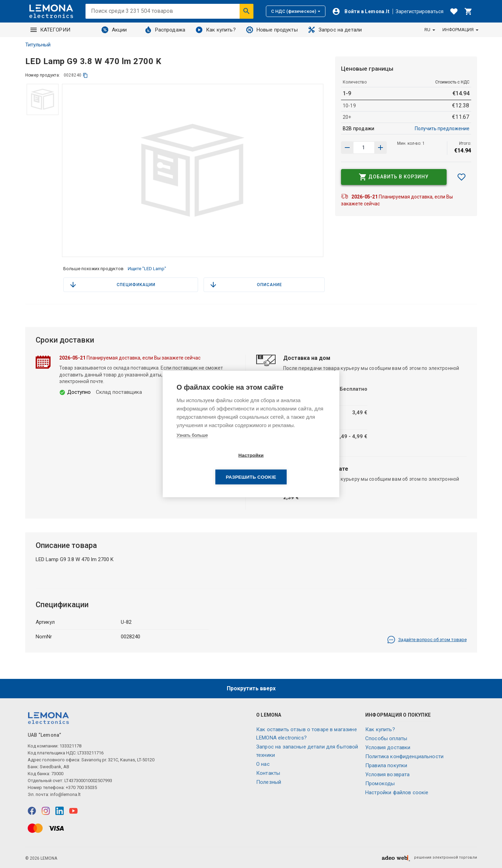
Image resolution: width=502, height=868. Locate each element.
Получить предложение (442, 129)
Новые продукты (272, 30)
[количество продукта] (364, 148)
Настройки (211, 466)
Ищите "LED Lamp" (147, 269)
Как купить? (216, 30)
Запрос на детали (335, 30)
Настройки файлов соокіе (397, 792)
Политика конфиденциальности (404, 756)
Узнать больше (192, 446)
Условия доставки (388, 747)
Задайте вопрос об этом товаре (427, 640)
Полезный (269, 782)
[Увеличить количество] (347, 148)
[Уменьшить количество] (380, 148)
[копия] (85, 75)
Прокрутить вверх (251, 688)
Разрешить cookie (291, 466)
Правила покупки (386, 765)
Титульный (38, 45)
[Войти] (361, 11)
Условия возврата (387, 774)
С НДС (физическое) (296, 11)
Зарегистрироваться (420, 11)
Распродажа (165, 30)
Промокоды (380, 783)
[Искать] (246, 11)
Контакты (268, 773)
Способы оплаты (386, 738)
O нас (263, 764)
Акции (114, 30)
